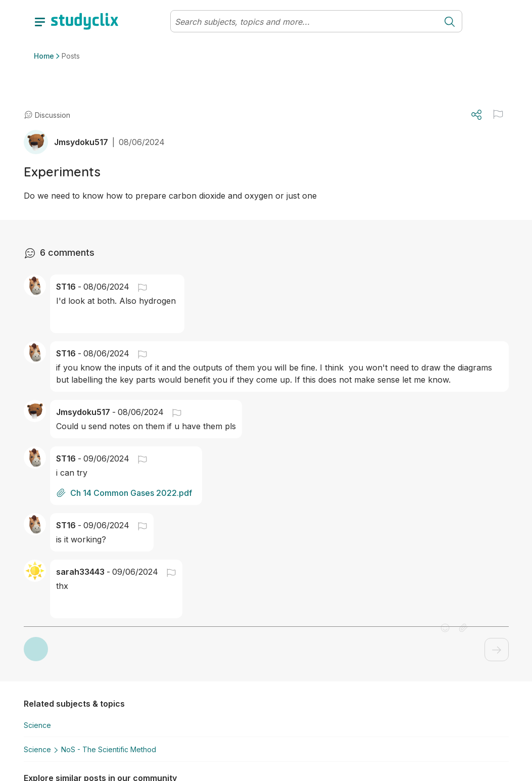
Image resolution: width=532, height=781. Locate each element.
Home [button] (44, 56)
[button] (138, 287)
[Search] (304, 22)
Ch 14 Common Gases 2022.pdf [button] (124, 493)
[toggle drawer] (40, 21)
